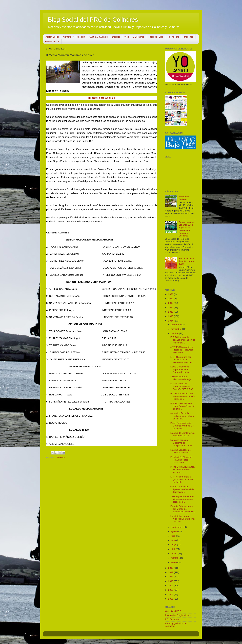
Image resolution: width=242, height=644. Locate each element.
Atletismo (62, 457)
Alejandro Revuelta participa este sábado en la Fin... (182, 416)
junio (174, 540)
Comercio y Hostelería (74, 37)
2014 (171, 321)
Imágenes (188, 37)
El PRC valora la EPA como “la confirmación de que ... (183, 406)
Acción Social (52, 37)
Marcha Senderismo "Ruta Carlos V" (181, 451)
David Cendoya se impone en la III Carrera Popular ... (181, 369)
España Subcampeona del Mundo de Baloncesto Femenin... (183, 509)
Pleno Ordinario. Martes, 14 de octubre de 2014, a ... (183, 469)
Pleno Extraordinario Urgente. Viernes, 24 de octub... (182, 426)
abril (173, 549)
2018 (171, 303)
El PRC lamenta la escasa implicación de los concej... (183, 340)
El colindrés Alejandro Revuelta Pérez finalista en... (181, 460)
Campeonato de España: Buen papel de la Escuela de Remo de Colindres (187, 229)
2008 (171, 590)
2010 (171, 581)
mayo (174, 545)
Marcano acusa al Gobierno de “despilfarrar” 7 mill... (182, 443)
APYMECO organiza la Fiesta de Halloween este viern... (182, 350)
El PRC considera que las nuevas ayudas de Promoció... (183, 396)
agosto (175, 531)
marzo (174, 554)
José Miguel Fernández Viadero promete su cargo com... (182, 499)
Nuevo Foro (173, 37)
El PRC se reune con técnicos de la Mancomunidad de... (182, 360)
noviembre (177, 329)
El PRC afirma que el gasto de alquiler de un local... (182, 479)
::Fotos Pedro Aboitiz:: (102, 98)
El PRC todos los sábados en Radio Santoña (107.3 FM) (182, 386)
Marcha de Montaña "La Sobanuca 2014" (183, 434)
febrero (175, 558)
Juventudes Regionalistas (178, 615)
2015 (171, 316)
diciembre (176, 325)
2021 (171, 294)
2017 (171, 307)
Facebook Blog (156, 37)
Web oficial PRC (173, 611)
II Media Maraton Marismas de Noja (181, 378)
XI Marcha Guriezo (184, 198)
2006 (171, 599)
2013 (171, 568)
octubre (175, 333)
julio (173, 536)
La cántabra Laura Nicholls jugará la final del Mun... (183, 519)
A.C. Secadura (172, 619)
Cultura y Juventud (98, 37)
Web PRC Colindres (134, 37)
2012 (171, 572)
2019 (171, 299)
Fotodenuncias (52, 42)
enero (174, 562)
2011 (171, 577)
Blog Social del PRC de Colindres (93, 20)
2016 (171, 312)
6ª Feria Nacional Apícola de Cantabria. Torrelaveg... (183, 489)
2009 (171, 586)
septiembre (177, 527)
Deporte (116, 37)
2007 (171, 594)
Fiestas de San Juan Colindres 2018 (186, 261)
